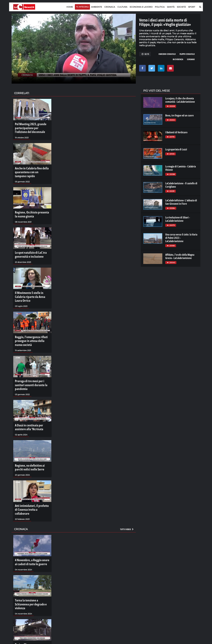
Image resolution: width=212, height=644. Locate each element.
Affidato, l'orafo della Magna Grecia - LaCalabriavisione (180, 256)
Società (181, 7)
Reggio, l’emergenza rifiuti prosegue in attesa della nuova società (30, 324)
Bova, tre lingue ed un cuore (179, 115)
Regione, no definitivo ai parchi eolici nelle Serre (31, 440)
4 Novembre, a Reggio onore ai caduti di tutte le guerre (30, 527)
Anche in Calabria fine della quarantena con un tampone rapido (29, 169)
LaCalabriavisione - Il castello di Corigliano (181, 185)
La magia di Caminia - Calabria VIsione (181, 168)
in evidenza (178, 59)
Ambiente (97, 7)
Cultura (122, 7)
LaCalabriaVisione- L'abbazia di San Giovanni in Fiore (181, 202)
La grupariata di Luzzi (176, 149)
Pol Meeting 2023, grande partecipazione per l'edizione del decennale (31, 127)
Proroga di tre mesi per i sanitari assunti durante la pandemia (31, 364)
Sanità (171, 7)
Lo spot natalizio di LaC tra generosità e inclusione (28, 246)
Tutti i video (127, 495)
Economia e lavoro (141, 7)
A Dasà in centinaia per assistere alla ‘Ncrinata (31, 402)
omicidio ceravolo (167, 54)
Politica (160, 7)
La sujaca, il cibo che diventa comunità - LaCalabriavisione (180, 100)
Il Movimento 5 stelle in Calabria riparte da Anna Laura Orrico (31, 285)
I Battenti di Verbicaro (176, 132)
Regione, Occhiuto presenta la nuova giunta (30, 208)
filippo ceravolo (187, 54)
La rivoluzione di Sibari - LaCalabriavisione (178, 219)
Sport (192, 7)
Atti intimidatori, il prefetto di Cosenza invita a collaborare (30, 479)
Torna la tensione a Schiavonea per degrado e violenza (30, 565)
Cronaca (110, 7)
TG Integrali (82, 7)
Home (70, 7)
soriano (191, 59)
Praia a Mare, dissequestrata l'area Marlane (29, 603)
